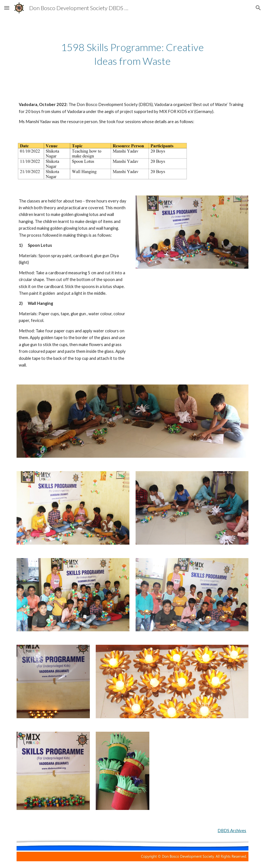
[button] (7, 8)
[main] (132, 54)
